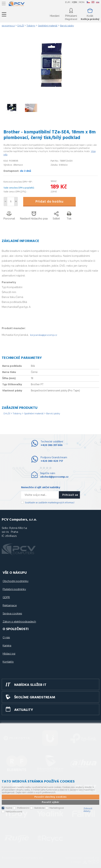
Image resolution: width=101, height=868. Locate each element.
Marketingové (57, 808)
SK (97, 2)
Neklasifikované (14, 812)
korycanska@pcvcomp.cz (44, 335)
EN (93, 2)
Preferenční (23, 808)
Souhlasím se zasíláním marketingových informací (50, 503)
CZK (75, 2)
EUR (68, 2)
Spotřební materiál (34, 413)
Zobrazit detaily (88, 810)
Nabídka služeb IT (30, 685)
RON (82, 2)
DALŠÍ (7, 413)
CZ (88, 2)
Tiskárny (17, 413)
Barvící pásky (53, 413)
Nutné (9, 808)
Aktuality (24, 710)
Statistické (39, 808)
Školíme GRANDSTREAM (35, 697)
